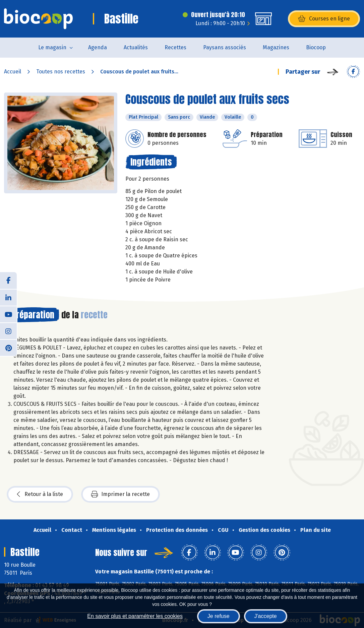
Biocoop (316, 47)
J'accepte (266, 616)
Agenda (98, 47)
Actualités (136, 47)
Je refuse (219, 616)
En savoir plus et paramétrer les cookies (135, 616)
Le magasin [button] (52, 47)
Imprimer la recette (120, 494)
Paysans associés (225, 47)
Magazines (276, 47)
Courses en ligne (324, 19)
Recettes (175, 47)
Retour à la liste (40, 494)
